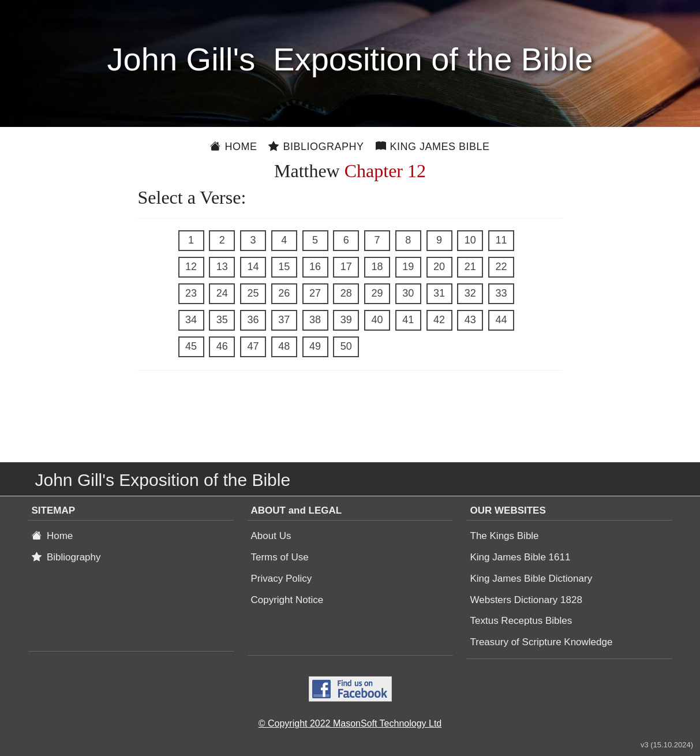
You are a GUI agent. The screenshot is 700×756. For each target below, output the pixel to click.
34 (191, 320)
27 (315, 293)
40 (377, 320)
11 (501, 240)
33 (501, 293)
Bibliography (316, 147)
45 (191, 346)
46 (222, 346)
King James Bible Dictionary (531, 579)
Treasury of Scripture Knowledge (542, 642)
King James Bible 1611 (521, 557)
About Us (271, 536)
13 (222, 267)
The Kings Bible (505, 536)
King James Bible (433, 147)
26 (284, 293)
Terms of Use (280, 557)
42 (439, 320)
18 (377, 267)
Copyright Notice (287, 600)
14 (253, 267)
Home (233, 147)
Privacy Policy (282, 579)
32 (470, 293)
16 (315, 267)
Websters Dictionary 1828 (526, 600)
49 (315, 346)
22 (501, 267)
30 (408, 293)
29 (377, 293)
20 (439, 267)
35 (222, 320)
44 (501, 320)
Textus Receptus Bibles (521, 621)
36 (253, 320)
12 (191, 267)
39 (346, 320)
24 (222, 293)
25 (253, 293)
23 (191, 293)
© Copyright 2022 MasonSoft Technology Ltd (350, 723)
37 (284, 320)
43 (470, 320)
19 (408, 267)
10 (470, 240)
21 (470, 267)
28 (346, 293)
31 (439, 293)
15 (284, 267)
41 (408, 320)
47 (253, 346)
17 (346, 267)
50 (346, 346)
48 (284, 346)
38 (315, 320)
